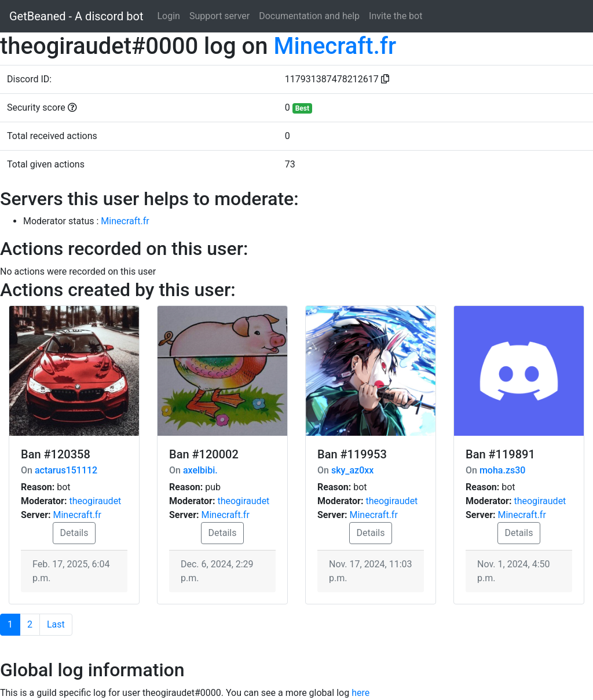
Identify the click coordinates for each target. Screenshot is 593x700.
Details (74, 533)
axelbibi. (200, 470)
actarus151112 (66, 470)
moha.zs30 (502, 470)
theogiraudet (95, 501)
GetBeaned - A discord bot (76, 16)
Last (56, 624)
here (360, 693)
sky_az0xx (352, 470)
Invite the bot (396, 16)
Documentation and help (309, 16)
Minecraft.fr (335, 46)
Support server (219, 16)
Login (168, 16)
